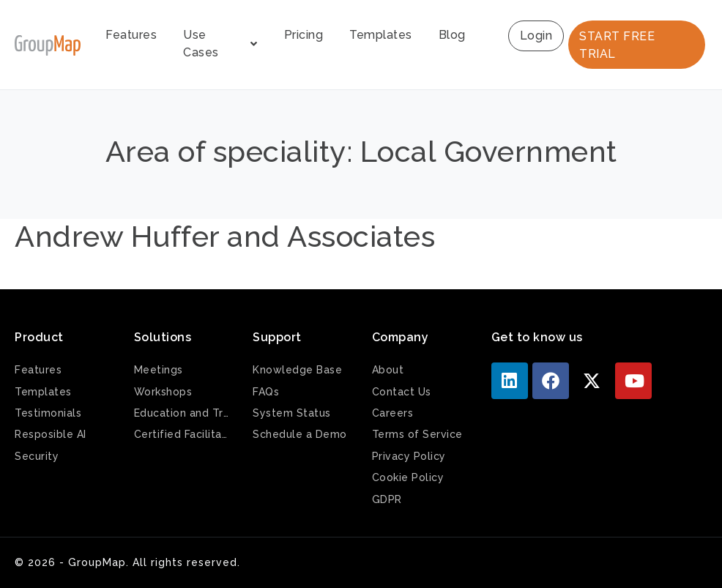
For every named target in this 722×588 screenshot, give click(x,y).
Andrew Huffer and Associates (225, 236)
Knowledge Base (297, 370)
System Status (292, 413)
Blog (452, 35)
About (388, 370)
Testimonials (48, 413)
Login (536, 36)
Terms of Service (417, 434)
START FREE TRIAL (617, 45)
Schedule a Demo (300, 434)
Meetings (159, 370)
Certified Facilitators (183, 434)
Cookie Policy (408, 477)
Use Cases (220, 44)
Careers (393, 413)
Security (37, 456)
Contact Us (402, 392)
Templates (381, 35)
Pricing (304, 35)
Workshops (163, 392)
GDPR (387, 499)
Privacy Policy (409, 456)
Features (131, 35)
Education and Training (183, 413)
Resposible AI (51, 434)
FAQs (266, 392)
